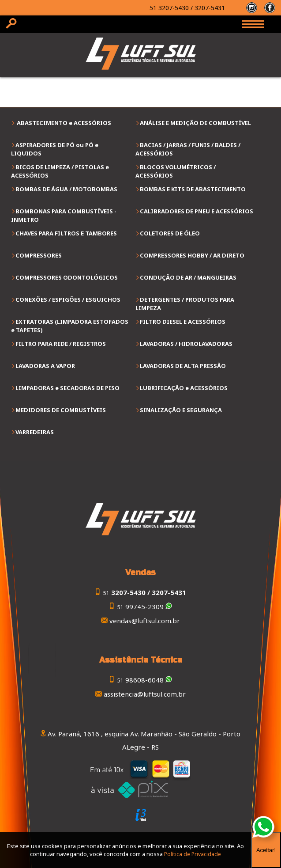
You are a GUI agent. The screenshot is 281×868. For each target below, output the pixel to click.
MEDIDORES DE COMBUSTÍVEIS (61, 410)
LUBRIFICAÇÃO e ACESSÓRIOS (184, 388)
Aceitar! (266, 850)
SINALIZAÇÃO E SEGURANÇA (181, 410)
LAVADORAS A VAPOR (45, 366)
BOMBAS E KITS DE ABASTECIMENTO (193, 189)
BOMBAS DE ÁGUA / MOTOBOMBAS (66, 189)
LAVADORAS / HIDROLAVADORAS (186, 344)
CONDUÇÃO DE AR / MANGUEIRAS (188, 277)
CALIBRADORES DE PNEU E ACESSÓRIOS (197, 211)
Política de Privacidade (193, 854)
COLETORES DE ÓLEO (170, 233)
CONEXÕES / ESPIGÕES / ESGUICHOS (68, 299)
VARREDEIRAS (35, 432)
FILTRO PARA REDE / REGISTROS (61, 344)
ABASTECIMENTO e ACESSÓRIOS (63, 123)
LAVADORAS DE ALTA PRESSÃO (183, 366)
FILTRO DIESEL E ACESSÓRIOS (183, 322)
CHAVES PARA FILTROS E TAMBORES (66, 233)
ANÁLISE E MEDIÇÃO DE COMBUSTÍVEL (195, 123)
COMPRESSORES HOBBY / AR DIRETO (192, 255)
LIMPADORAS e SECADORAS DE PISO (67, 388)
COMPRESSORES (39, 255)
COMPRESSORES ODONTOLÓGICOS (67, 277)
